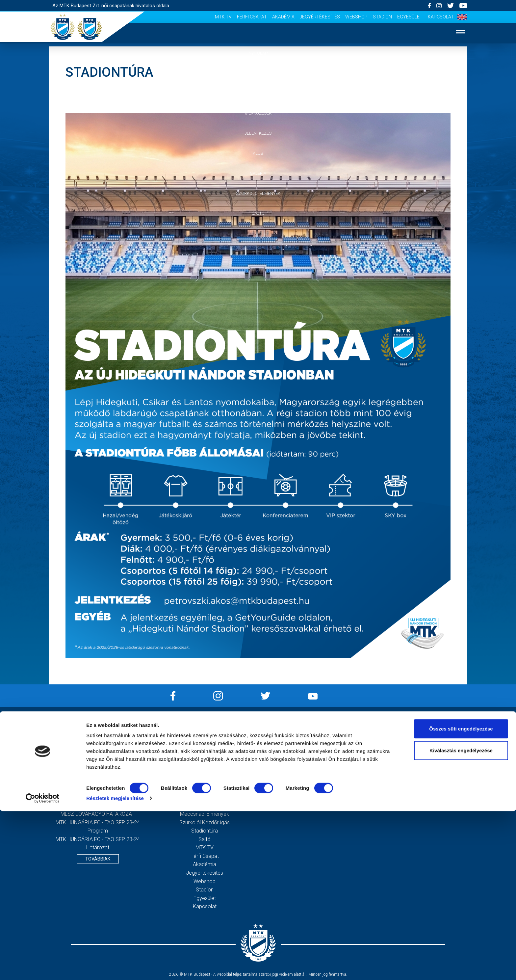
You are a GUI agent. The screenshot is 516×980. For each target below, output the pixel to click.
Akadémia (283, 17)
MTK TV (223, 17)
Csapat (258, 93)
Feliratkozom (418, 799)
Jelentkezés (258, 133)
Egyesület (410, 17)
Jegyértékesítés (320, 17)
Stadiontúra (205, 831)
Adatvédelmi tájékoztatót (435, 785)
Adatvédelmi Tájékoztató (312, 738)
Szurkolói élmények (258, 193)
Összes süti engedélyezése (461, 898)
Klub (258, 153)
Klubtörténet (205, 797)
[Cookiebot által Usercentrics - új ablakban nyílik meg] (43, 967)
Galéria (258, 173)
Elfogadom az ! (421, 785)
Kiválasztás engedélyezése (461, 919)
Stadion (382, 17)
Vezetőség (205, 780)
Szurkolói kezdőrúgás (205, 822)
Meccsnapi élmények (205, 814)
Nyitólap (258, 53)
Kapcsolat (441, 17)
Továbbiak (98, 859)
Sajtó (258, 213)
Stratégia (205, 789)
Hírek (258, 73)
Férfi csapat (252, 17)
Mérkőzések (258, 113)
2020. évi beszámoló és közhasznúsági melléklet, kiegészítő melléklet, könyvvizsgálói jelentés (98, 772)
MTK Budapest (205, 772)
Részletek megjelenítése (115, 967)
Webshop (356, 17)
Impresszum (312, 730)
